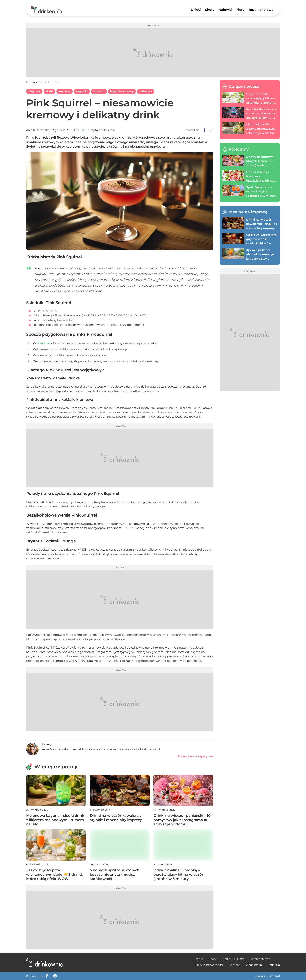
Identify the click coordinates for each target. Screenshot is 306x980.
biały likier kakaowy (122, 91)
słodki (49, 91)
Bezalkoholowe (261, 10)
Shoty (210, 10)
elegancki (82, 91)
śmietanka (146, 91)
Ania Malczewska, (38, 130)
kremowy (64, 91)
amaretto (99, 91)
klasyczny (34, 91)
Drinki (196, 10)
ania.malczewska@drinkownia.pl (135, 749)
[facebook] (205, 130)
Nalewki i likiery (231, 10)
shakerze (43, 343)
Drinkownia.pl (36, 82)
